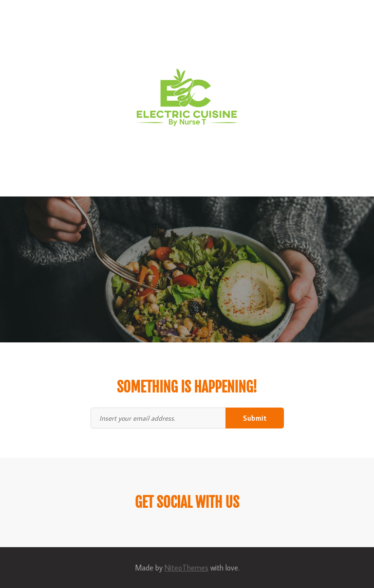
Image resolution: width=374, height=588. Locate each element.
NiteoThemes (187, 568)
